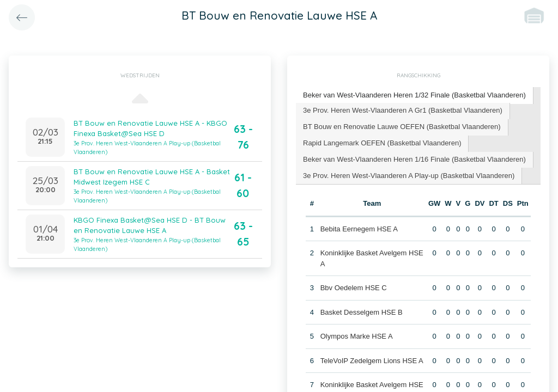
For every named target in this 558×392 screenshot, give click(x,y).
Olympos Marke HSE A (357, 336)
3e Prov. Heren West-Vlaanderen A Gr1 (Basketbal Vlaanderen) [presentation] (403, 110)
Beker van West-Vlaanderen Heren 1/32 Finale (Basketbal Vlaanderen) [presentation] (414, 95)
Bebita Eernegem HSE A (359, 229)
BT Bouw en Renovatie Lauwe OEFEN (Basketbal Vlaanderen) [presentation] (402, 127)
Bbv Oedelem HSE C (354, 288)
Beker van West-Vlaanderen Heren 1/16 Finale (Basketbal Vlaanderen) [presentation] (414, 159)
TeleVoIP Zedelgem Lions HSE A (372, 361)
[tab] (415, 96)
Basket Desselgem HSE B (362, 312)
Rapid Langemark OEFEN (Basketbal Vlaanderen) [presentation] (382, 143)
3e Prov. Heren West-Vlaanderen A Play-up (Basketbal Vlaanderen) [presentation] (409, 176)
